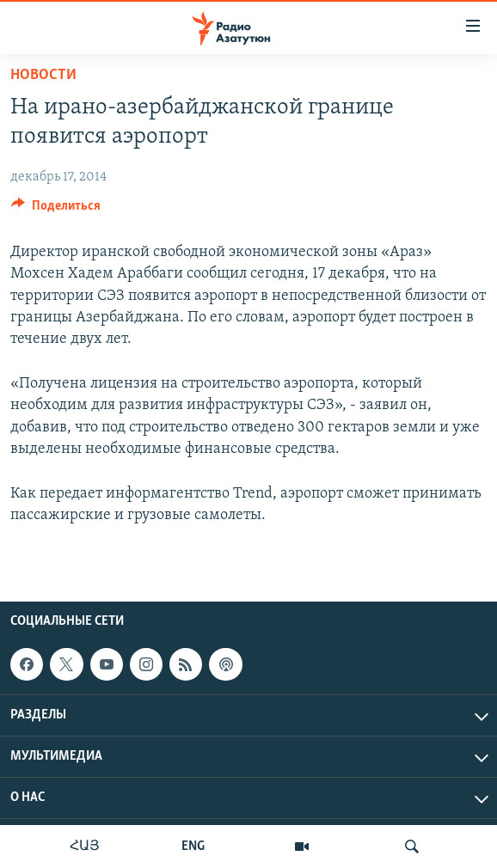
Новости (43, 75)
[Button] (56, 210)
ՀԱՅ (85, 847)
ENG (193, 847)
